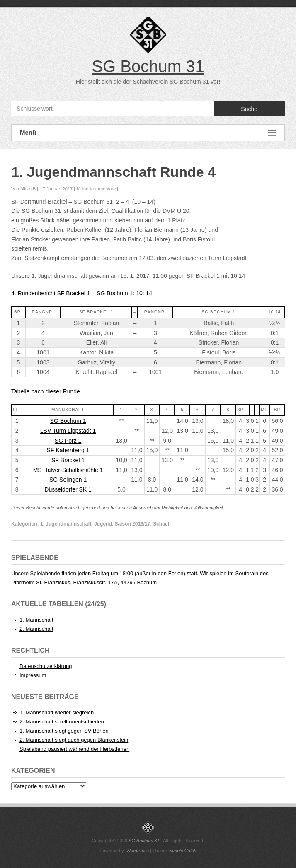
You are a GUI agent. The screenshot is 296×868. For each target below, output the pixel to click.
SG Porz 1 (68, 441)
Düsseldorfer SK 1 (68, 489)
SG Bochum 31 (148, 66)
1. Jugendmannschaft (66, 524)
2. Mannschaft (36, 629)
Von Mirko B (23, 189)
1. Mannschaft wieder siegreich (57, 712)
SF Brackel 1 (68, 460)
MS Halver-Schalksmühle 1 (68, 470)
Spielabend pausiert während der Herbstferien (74, 749)
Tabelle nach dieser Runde (46, 391)
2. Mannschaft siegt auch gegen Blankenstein (74, 740)
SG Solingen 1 (68, 480)
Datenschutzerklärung (46, 666)
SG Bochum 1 (68, 421)
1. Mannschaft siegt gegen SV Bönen (64, 731)
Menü (148, 133)
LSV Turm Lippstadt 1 (68, 431)
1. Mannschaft (36, 620)
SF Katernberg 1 (68, 450)
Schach (162, 524)
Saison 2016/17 (132, 524)
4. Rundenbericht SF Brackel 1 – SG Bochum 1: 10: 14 (82, 293)
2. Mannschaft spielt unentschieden (62, 722)
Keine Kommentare (96, 189)
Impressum (33, 675)
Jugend (103, 524)
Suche (249, 109)
